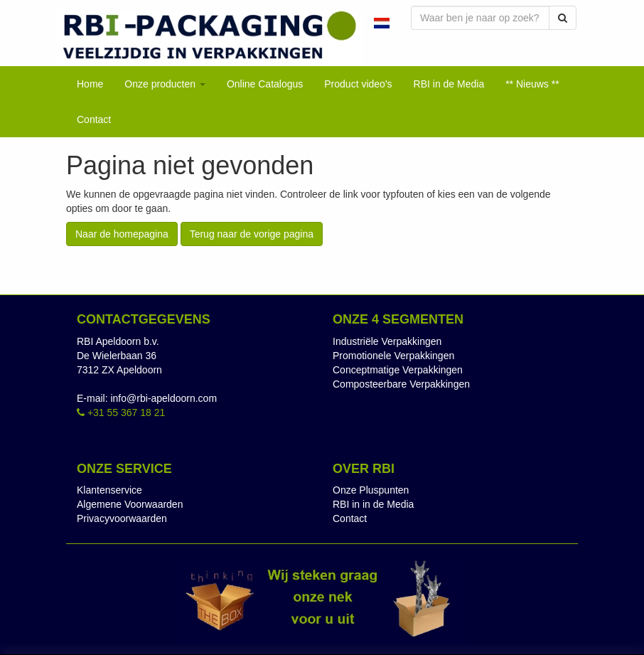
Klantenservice (109, 490)
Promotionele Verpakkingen (393, 356)
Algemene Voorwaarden (130, 504)
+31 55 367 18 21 (121, 412)
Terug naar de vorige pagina (252, 234)
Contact (350, 518)
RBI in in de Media (373, 504)
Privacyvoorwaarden (122, 518)
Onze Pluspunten (371, 490)
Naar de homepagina (122, 234)
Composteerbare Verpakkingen (401, 384)
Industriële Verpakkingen (387, 341)
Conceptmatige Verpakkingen (398, 370)
